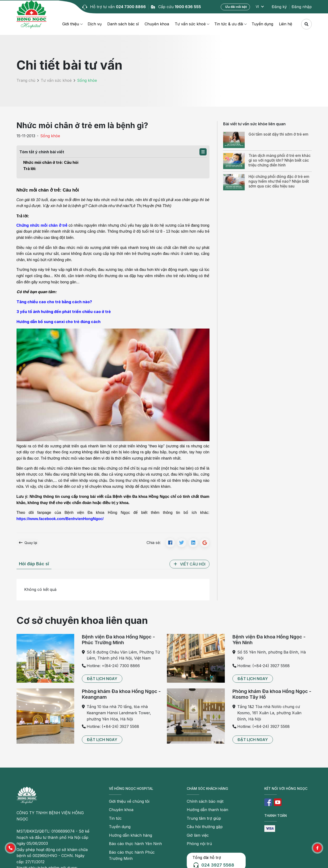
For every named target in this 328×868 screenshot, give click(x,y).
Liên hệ (286, 24)
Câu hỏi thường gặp (205, 827)
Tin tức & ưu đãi (229, 24)
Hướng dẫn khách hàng (130, 835)
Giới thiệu (71, 24)
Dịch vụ (95, 24)
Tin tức (115, 818)
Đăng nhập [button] (302, 7)
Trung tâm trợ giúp (204, 818)
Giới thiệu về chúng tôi (129, 801)
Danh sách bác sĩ (123, 24)
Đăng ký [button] (279, 7)
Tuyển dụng (262, 24)
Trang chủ (26, 80)
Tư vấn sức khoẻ (190, 24)
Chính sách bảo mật (205, 801)
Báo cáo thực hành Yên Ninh (135, 844)
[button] (203, 152)
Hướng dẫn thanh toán (207, 810)
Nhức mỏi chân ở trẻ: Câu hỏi (51, 162)
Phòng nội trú (199, 844)
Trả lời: (30, 169)
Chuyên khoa (157, 24)
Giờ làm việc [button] (198, 835)
